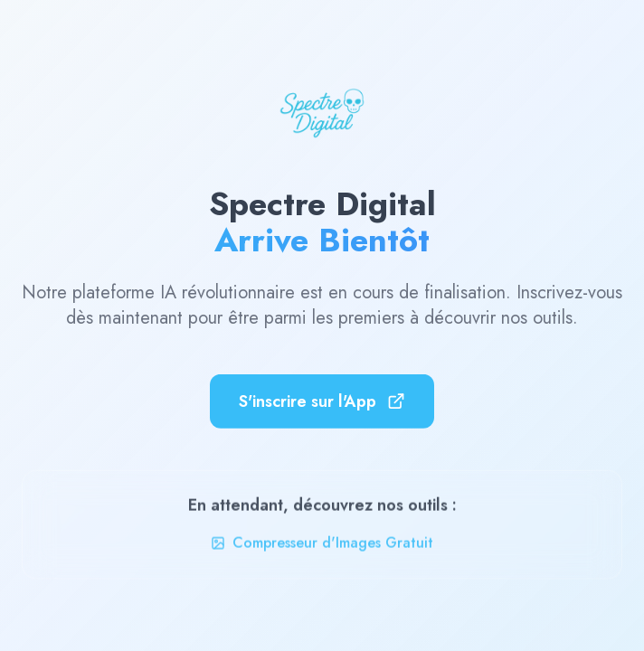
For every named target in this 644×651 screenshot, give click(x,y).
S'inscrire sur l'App (322, 400)
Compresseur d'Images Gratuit (322, 545)
